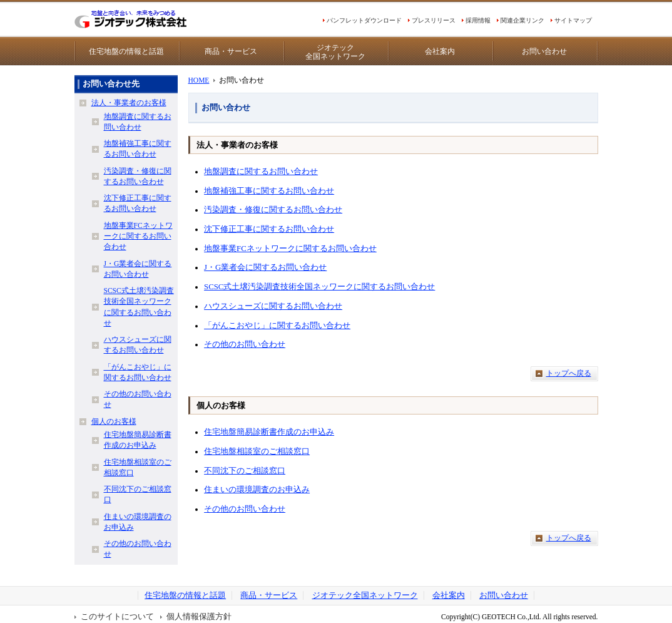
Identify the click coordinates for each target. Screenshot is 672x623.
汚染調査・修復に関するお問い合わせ (273, 210)
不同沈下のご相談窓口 (245, 471)
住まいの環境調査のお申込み (257, 490)
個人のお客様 (114, 421)
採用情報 (478, 20)
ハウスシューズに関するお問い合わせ (273, 306)
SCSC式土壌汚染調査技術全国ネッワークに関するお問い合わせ (319, 287)
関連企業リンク (522, 20)
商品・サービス (231, 51)
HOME (199, 80)
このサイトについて (117, 617)
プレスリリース (434, 20)
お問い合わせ (544, 51)
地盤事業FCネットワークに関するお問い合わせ (290, 249)
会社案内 (440, 51)
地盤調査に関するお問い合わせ (261, 172)
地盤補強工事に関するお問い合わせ (269, 191)
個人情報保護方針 (199, 617)
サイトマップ (573, 20)
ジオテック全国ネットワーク (335, 52)
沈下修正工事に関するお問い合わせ (269, 229)
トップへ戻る (569, 373)
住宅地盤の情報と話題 (126, 51)
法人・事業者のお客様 (129, 103)
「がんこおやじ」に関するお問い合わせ (277, 326)
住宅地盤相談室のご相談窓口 (257, 451)
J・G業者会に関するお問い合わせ (265, 267)
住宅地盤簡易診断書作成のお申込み (269, 432)
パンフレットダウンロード (364, 20)
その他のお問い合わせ (245, 344)
